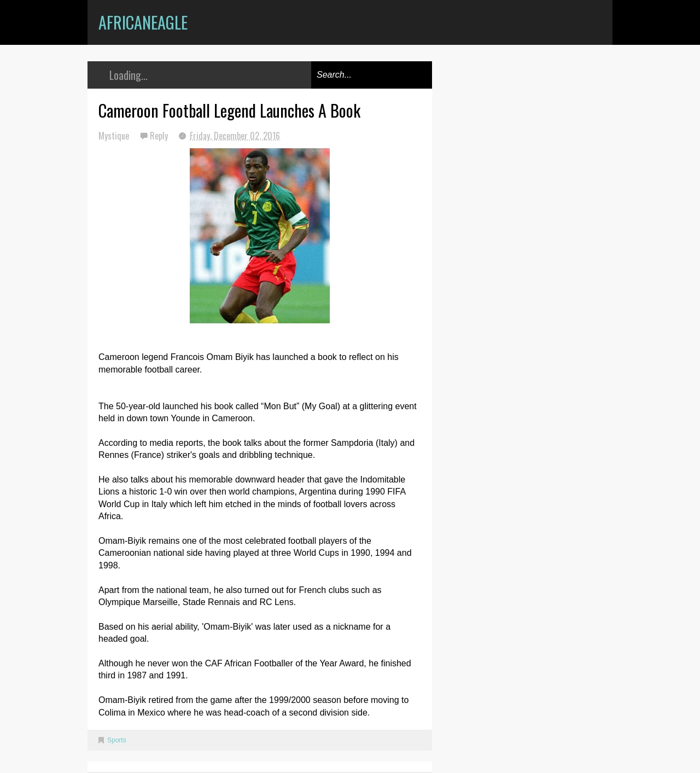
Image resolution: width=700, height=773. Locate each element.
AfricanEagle (143, 22)
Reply (160, 136)
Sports (117, 740)
